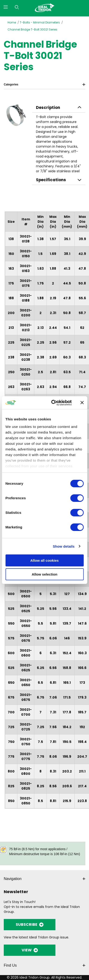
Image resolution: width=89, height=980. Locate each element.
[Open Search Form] (17, 7)
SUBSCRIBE (30, 924)
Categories (44, 85)
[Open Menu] (6, 7)
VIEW (30, 950)
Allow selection (44, 574)
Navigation (44, 879)
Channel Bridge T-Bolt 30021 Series (32, 29)
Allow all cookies (44, 560)
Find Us (44, 965)
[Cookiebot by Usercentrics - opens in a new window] (53, 403)
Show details (64, 546)
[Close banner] (82, 403)
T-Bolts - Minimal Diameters (40, 22)
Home (12, 22)
